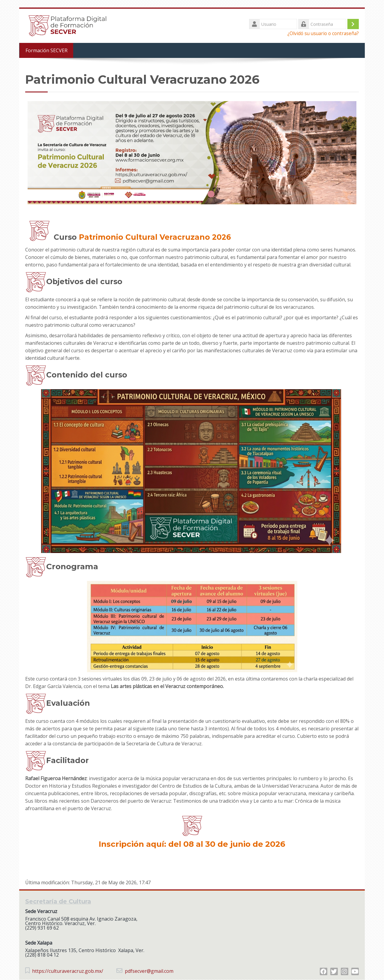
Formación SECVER (46, 50)
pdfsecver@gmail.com (149, 971)
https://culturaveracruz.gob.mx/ (68, 971)
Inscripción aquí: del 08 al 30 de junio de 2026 (192, 844)
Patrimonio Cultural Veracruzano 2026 (155, 237)
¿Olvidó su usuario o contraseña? (323, 33)
